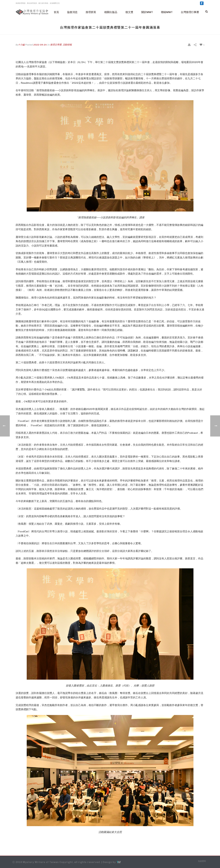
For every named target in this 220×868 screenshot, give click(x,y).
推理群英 (91, 12)
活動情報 (67, 45)
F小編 (22, 45)
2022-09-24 (40, 45)
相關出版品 (111, 12)
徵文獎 (129, 12)
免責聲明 (202, 861)
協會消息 (72, 12)
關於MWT (147, 12)
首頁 (56, 12)
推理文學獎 (56, 45)
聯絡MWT (167, 12)
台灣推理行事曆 (190, 12)
